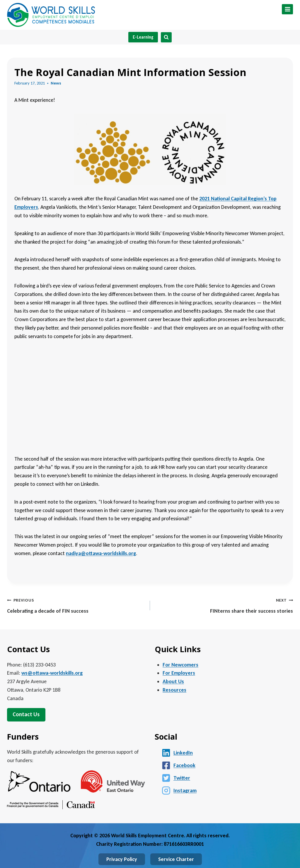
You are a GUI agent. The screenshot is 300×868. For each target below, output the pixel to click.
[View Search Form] (166, 37)
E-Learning (143, 37)
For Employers (179, 673)
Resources (174, 690)
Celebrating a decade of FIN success (76, 605)
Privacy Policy (122, 859)
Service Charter (176, 859)
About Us (173, 681)
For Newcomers (180, 665)
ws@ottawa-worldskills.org (52, 673)
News (56, 83)
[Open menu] (287, 9)
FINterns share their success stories (224, 605)
